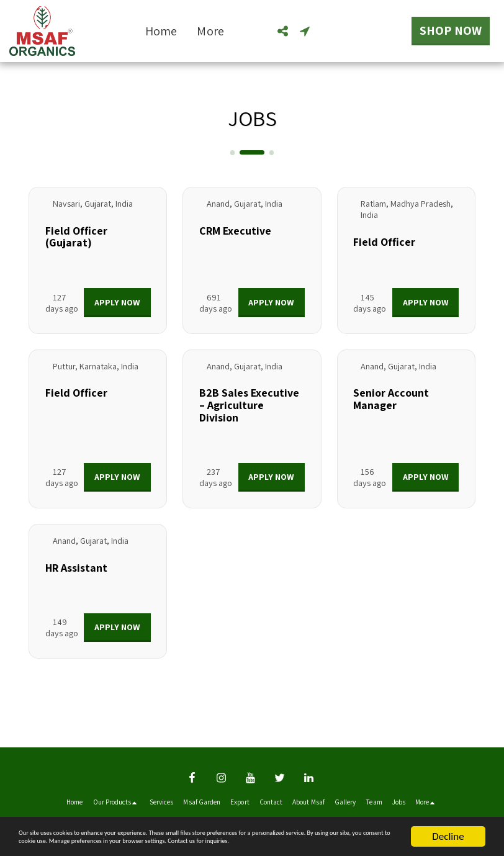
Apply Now (117, 302)
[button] (282, 31)
